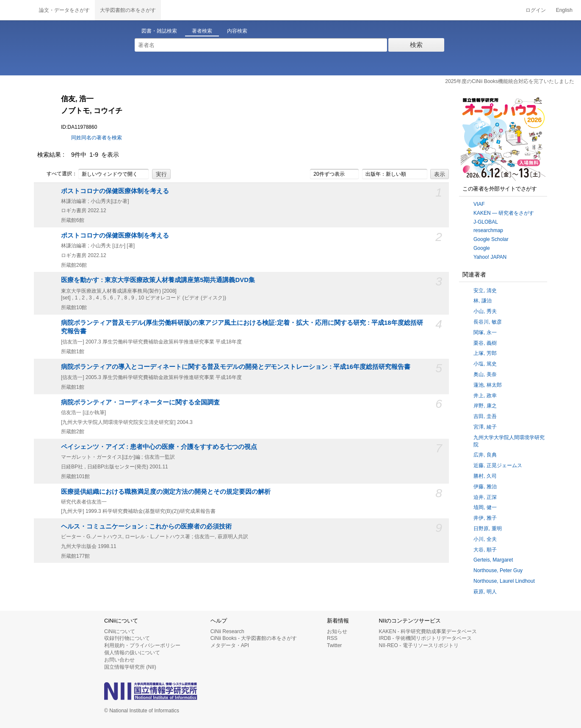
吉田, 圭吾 (485, 416)
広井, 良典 (485, 455)
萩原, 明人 (485, 592)
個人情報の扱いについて (132, 653)
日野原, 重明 (488, 529)
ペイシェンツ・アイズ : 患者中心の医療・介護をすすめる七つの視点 (159, 447)
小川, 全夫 (485, 539)
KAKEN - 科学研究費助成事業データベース (428, 631)
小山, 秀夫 (485, 311)
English (564, 10)
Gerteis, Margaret (493, 560)
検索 (416, 45)
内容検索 (237, 31)
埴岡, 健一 (485, 507)
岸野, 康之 (485, 406)
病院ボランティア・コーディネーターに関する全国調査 (140, 402)
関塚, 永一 (485, 332)
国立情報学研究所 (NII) (130, 667)
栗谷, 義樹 (485, 343)
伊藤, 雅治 (485, 487)
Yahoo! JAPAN (490, 257)
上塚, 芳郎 (485, 353)
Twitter (334, 645)
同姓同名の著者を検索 (97, 138)
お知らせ (337, 631)
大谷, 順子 (485, 550)
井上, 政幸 (485, 396)
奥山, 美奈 (485, 374)
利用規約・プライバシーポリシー (142, 645)
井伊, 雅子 (485, 518)
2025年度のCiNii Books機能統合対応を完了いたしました (510, 81)
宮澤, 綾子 (485, 427)
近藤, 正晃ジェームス (498, 465)
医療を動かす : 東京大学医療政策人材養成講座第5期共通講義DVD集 (158, 280)
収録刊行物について (127, 638)
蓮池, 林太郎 (488, 385)
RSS (332, 638)
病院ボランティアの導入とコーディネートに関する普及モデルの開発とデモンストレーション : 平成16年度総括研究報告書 (236, 367)
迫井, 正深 (485, 497)
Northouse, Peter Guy (498, 570)
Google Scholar (491, 239)
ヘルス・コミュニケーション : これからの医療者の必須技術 (146, 526)
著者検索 (202, 31)
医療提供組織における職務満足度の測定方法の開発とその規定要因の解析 (166, 492)
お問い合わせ (119, 660)
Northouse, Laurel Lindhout (504, 581)
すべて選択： (57, 174)
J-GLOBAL (486, 222)
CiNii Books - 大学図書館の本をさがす (254, 638)
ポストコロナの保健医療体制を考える (115, 191)
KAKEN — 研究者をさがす (504, 213)
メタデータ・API (230, 645)
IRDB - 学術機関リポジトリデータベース (425, 638)
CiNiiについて (120, 631)
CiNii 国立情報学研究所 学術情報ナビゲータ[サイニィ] (17, 10)
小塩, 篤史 (485, 364)
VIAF (479, 204)
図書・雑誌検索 (159, 31)
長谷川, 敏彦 (488, 322)
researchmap (488, 230)
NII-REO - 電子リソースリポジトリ (419, 645)
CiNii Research (227, 631)
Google (482, 248)
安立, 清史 (485, 291)
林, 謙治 (483, 301)
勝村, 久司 (485, 476)
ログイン (536, 10)
